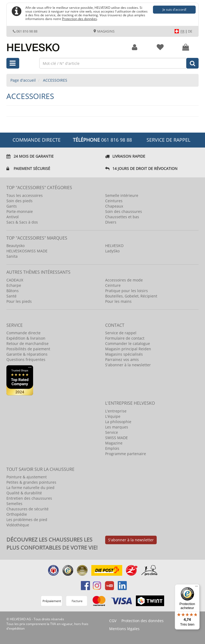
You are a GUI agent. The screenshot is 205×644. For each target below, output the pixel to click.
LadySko (112, 251)
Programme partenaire (126, 454)
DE (190, 31)
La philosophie (118, 422)
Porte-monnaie (20, 211)
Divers (111, 222)
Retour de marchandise (27, 343)
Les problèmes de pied (27, 520)
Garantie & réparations (27, 354)
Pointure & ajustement (27, 477)
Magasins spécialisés (124, 354)
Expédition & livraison (26, 338)
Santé (11, 296)
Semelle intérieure (122, 195)
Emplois (112, 448)
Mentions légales (124, 629)
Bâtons (13, 291)
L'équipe (113, 416)
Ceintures (114, 201)
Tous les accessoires (25, 195)
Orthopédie (17, 514)
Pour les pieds (19, 301)
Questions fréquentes (26, 359)
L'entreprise (116, 411)
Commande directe (23, 333)
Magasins (104, 31)
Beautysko (15, 246)
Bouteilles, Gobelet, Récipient (131, 296)
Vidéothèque (18, 525)
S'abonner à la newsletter (128, 365)
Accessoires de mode (124, 280)
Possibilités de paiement (28, 349)
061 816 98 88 (25, 31)
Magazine (114, 443)
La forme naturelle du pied (30, 488)
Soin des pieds (19, 201)
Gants (12, 206)
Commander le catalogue (128, 343)
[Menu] (196, 587)
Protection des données (79, 19)
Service (112, 432)
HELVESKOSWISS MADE (27, 251)
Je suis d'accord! (174, 9)
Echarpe (14, 285)
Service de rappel (168, 140)
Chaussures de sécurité (27, 509)
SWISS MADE (117, 438)
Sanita (12, 256)
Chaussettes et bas (122, 217)
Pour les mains (118, 301)
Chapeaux (114, 206)
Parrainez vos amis (122, 359)
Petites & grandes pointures (31, 482)
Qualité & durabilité (24, 493)
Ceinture (113, 285)
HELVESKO (114, 246)
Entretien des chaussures (29, 498)
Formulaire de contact (125, 338)
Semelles (14, 504)
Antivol (13, 217)
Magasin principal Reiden (128, 349)
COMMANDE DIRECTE (37, 140)
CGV (113, 621)
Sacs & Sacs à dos (22, 222)
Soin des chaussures (124, 211)
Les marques (117, 427)
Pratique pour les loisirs (127, 291)
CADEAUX (15, 280)
